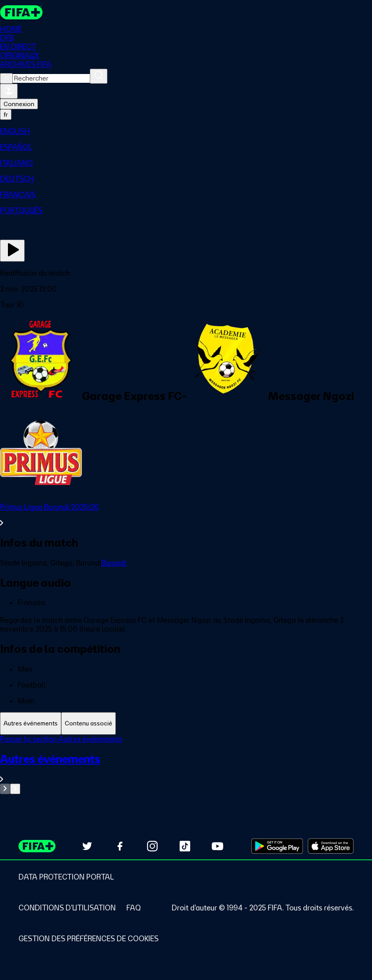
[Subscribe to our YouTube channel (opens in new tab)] (217, 846)
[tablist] (186, 723)
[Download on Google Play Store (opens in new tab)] (277, 846)
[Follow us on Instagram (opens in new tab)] (152, 846)
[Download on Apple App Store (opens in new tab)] (331, 846)
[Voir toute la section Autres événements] (186, 768)
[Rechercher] (99, 76)
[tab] (31, 723)
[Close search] (6, 78)
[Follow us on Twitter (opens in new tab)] (87, 846)
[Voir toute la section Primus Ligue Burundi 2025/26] (186, 515)
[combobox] (51, 78)
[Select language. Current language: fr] (6, 115)
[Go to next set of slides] (15, 789)
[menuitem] (186, 131)
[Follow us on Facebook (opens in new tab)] (120, 846)
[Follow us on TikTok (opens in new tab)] (185, 846)
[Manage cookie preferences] (88, 939)
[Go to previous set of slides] (5, 789)
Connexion (19, 104)
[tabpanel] (186, 764)
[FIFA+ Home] (21, 12)
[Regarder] (12, 251)
